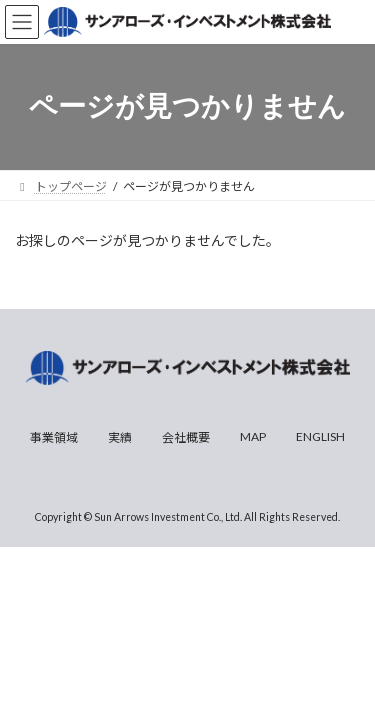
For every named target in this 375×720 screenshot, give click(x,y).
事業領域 (54, 437)
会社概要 (186, 437)
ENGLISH (320, 436)
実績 (120, 437)
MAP (253, 436)
